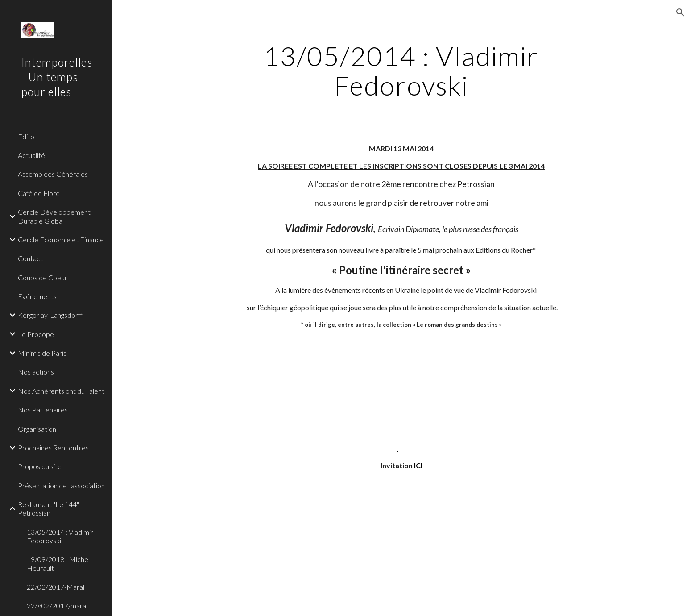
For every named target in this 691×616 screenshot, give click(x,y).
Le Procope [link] (36, 334)
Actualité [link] (31, 155)
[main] (401, 71)
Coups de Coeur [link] (43, 277)
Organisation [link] (37, 429)
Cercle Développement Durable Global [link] (54, 216)
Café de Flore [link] (39, 193)
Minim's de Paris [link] (42, 353)
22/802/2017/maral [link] (57, 606)
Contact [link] (30, 258)
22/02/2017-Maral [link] (56, 587)
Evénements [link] (37, 296)
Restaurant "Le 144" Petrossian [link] (48, 508)
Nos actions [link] (36, 372)
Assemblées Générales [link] (53, 174)
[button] (680, 12)
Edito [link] (26, 136)
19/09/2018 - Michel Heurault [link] (58, 563)
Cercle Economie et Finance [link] (61, 239)
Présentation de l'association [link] (61, 485)
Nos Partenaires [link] (43, 410)
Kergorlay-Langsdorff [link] (50, 315)
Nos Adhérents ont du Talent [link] (61, 391)
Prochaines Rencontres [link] (53, 447)
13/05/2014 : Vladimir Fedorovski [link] (60, 536)
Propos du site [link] (40, 466)
